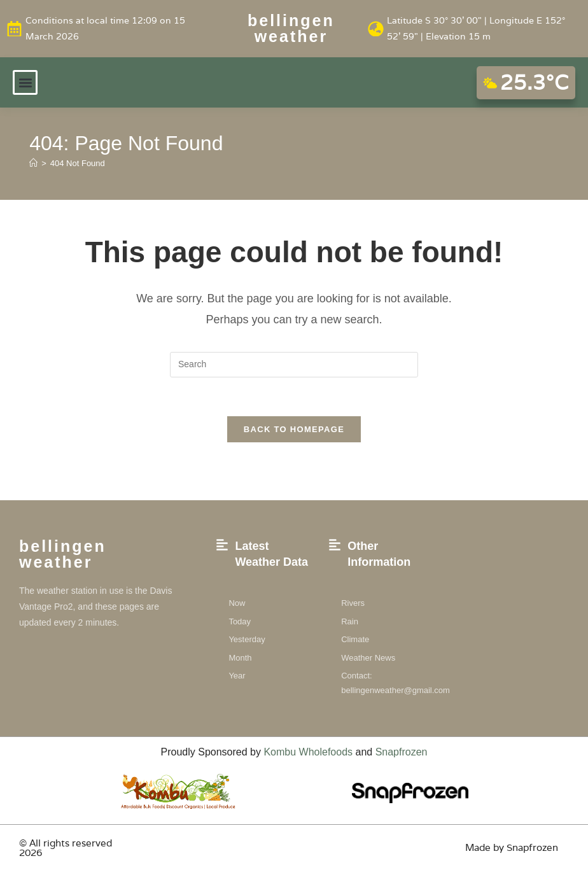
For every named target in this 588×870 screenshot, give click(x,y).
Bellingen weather (291, 28)
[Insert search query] (294, 365)
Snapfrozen (402, 752)
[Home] (33, 163)
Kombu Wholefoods (308, 752)
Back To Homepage (294, 429)
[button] (25, 82)
